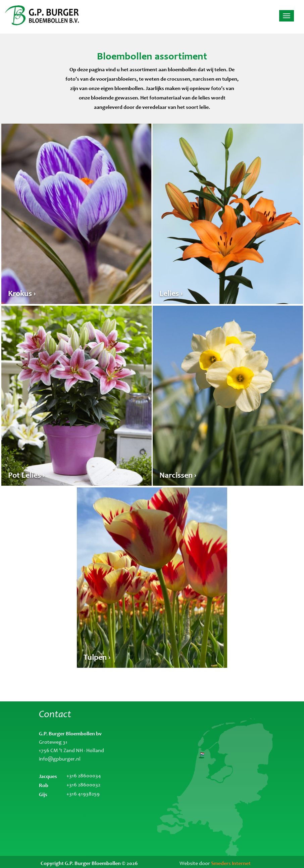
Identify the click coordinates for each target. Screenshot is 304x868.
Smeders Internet (231, 863)
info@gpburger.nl (60, 759)
